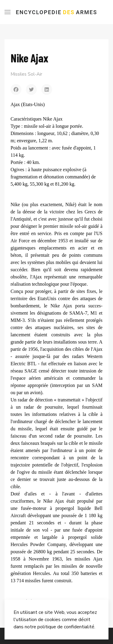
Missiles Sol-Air (26, 74)
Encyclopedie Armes (57, 12)
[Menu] (8, 12)
